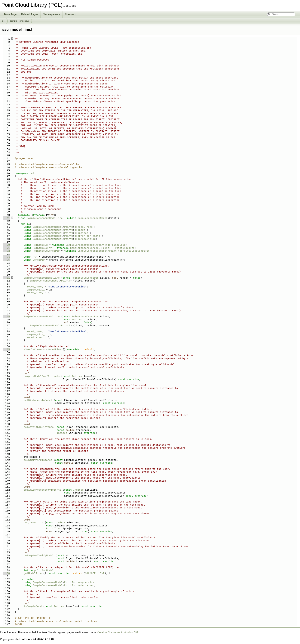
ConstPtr (39, 260)
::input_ (81, 230)
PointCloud (40, 245)
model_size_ (35, 293)
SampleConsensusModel (93, 218)
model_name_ (35, 287)
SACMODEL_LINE (95, 573)
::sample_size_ (85, 582)
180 (6, 573)
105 (6, 349)
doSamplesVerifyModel (39, 555)
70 (6, 245)
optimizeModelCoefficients (42, 490)
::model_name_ (84, 227)
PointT (69, 227)
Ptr (35, 257)
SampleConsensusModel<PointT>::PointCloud (96, 245)
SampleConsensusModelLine (45, 218)
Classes (71, 14)
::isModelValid (85, 239)
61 (6, 218)
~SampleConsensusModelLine (42, 349)
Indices (77, 320)
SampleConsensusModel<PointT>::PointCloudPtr (102, 248)
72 (6, 251)
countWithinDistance (38, 460)
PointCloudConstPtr (46, 251)
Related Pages (30, 14)
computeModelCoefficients (42, 376)
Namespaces (52, 14)
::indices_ (82, 233)
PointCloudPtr (42, 248)
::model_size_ (84, 585)
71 (6, 248)
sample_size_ (36, 290)
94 (6, 316)
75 (6, 260)
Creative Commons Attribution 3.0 (118, 632)
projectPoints (33, 522)
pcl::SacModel (44, 570)
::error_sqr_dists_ (88, 236)
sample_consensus (20, 21)
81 (6, 278)
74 (6, 257)
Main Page (10, 14)
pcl (4, 21)
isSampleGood (33, 606)
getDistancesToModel (38, 400)
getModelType (33, 573)
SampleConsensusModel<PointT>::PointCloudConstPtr (114, 251)
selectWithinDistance (39, 427)
